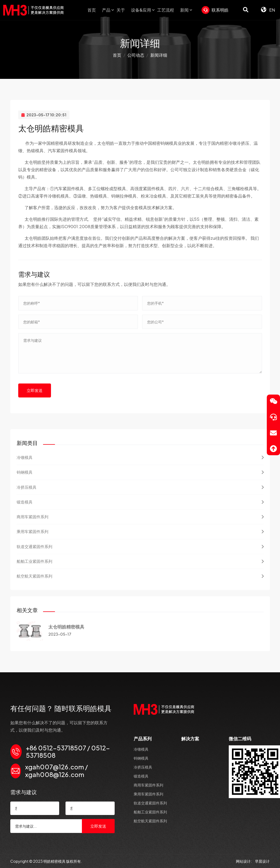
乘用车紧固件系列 (140, 531)
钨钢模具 (140, 472)
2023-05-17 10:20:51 (44, 115)
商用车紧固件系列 (140, 517)
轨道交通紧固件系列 (140, 546)
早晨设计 (262, 861)
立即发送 (35, 390)
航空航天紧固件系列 (140, 576)
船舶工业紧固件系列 (140, 561)
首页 (92, 10)
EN (268, 10)
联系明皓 (215, 10)
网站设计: (244, 861)
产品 (106, 10)
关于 (121, 10)
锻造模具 (140, 502)
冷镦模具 (140, 457)
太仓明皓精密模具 (66, 627)
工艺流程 (166, 10)
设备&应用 (141, 10)
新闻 (184, 10)
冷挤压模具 (140, 487)
